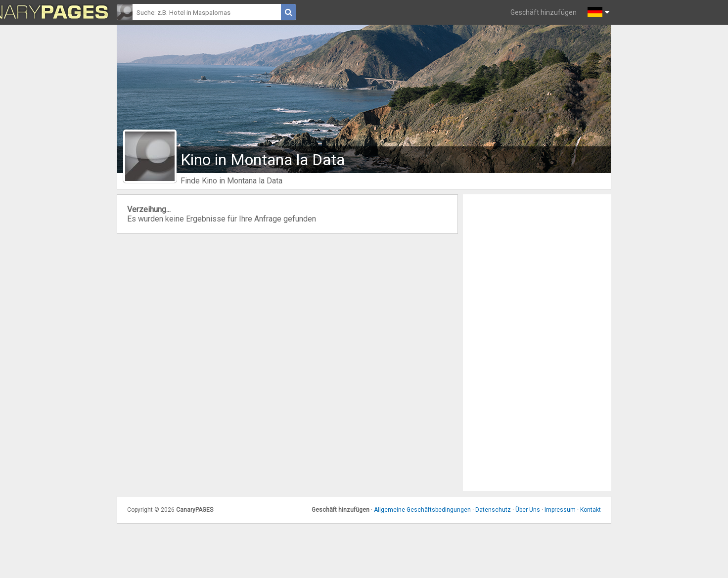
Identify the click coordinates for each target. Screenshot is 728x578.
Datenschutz (493, 510)
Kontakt (591, 510)
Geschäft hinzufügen (544, 12)
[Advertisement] (537, 343)
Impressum (560, 510)
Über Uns (528, 510)
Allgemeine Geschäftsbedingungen (422, 510)
